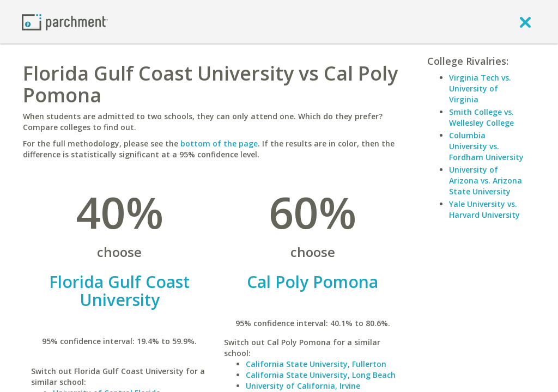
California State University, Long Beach (321, 375)
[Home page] (65, 22)
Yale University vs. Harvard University (484, 209)
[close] (525, 22)
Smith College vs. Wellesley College (481, 117)
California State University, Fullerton (316, 364)
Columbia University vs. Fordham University (486, 146)
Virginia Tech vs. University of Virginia (480, 88)
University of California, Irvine (303, 386)
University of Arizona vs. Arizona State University (486, 180)
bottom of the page (219, 143)
